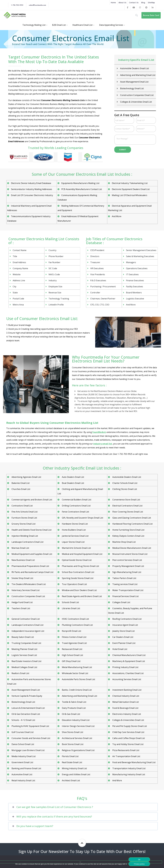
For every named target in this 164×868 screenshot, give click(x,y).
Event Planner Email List (124, 643)
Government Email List (22, 762)
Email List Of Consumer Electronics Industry (32, 195)
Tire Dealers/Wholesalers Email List (28, 584)
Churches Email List (21, 489)
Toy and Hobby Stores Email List (128, 744)
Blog (143, 3)
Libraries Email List (71, 608)
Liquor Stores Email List (73, 542)
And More (117, 216)
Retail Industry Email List (23, 780)
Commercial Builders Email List (76, 500)
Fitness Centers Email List (74, 637)
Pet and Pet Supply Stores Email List (129, 726)
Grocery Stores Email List (23, 524)
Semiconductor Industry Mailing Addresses (32, 189)
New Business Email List (23, 560)
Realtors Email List (20, 673)
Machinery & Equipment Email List (128, 661)
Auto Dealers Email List (73, 477)
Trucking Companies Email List (26, 643)
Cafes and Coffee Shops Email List (128, 738)
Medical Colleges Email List (24, 667)
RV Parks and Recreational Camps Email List (32, 572)
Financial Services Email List (125, 596)
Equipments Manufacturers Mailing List (80, 183)
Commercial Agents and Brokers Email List (32, 500)
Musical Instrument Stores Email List (130, 554)
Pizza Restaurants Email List (126, 750)
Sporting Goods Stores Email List (77, 578)
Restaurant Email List (72, 649)
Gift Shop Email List (71, 661)
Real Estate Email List (72, 762)
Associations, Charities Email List (128, 673)
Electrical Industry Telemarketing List (130, 183)
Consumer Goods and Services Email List (31, 738)
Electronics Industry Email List (126, 714)
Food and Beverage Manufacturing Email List (134, 762)
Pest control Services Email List (127, 560)
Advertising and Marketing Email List (138, 75)
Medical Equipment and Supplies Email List (32, 554)
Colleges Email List (121, 602)
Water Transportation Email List (128, 590)
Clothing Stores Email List (124, 489)
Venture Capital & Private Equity (27, 696)
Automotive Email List (22, 774)
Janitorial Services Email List (75, 536)
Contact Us (134, 3)
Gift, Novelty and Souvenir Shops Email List (82, 518)
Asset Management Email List (134, 82)
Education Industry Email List (75, 720)
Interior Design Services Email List (78, 726)
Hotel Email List (120, 649)
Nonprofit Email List (71, 631)
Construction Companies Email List (137, 95)
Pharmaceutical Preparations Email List (30, 566)
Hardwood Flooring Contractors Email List (132, 524)
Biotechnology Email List (132, 88)
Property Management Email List (128, 566)
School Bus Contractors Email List (78, 572)
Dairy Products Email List (74, 708)
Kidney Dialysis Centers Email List (128, 536)
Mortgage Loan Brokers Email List (28, 750)
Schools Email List (70, 602)
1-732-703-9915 (17, 5)
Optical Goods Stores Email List (76, 560)
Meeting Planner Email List (24, 649)
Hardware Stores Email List (75, 524)
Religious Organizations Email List (78, 750)
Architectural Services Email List (77, 738)
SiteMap (151, 3)
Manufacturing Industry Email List (128, 774)
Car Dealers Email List (123, 637)
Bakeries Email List (20, 483)
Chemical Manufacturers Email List (129, 655)
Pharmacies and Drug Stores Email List (80, 566)
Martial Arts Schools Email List (76, 548)
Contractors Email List (22, 506)
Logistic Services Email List (24, 655)
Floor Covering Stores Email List (127, 512)
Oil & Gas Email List (71, 714)
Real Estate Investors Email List (26, 661)
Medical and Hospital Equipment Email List (82, 554)
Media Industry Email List (23, 756)
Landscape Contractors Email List (27, 542)
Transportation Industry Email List (129, 768)
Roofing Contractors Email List (127, 619)
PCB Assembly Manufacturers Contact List (82, 189)
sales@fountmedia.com (37, 5)
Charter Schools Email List (125, 483)
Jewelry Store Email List (123, 631)
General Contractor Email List (25, 619)
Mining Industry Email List (74, 768)
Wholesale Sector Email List (75, 673)
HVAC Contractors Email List (75, 619)
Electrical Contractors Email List (127, 506)
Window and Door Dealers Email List (79, 590)
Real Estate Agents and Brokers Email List (82, 596)
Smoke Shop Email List (22, 578)
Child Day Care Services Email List (128, 732)
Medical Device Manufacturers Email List (131, 548)
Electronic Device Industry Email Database (31, 183)
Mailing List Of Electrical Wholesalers (130, 195)
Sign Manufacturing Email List (127, 572)
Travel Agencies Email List (74, 643)
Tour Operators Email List (74, 584)
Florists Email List (70, 756)
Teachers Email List (21, 608)
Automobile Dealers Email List (134, 68)
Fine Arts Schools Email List (24, 512)
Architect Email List (71, 780)
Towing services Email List (125, 584)
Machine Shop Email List (124, 542)
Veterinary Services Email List (25, 590)
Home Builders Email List (74, 530)
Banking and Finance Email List (26, 768)
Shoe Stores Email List (72, 732)
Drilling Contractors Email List (76, 506)
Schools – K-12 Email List (23, 720)
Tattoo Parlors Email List (124, 578)
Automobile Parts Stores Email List (78, 679)
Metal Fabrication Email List (125, 702)
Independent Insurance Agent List (28, 631)
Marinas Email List (20, 548)
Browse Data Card (151, 15)
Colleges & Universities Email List (136, 102)
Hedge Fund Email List (22, 602)
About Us (122, 3)
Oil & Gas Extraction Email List (25, 714)
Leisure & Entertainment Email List (28, 708)
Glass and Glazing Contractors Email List (131, 518)
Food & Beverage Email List (125, 708)
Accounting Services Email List (126, 679)
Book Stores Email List (72, 744)
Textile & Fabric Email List (74, 702)
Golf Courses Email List (22, 732)
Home (113, 3)
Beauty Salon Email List (22, 637)
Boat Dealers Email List (73, 483)
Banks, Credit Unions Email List (77, 690)
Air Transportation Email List (126, 756)
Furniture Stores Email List (24, 518)
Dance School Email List (23, 744)
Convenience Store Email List (126, 500)
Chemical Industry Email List (125, 696)
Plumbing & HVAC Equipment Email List (30, 726)
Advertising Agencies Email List (26, 477)
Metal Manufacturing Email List (77, 667)
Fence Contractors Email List (75, 512)
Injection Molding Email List (24, 536)
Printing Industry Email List (125, 667)
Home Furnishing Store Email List (128, 530)
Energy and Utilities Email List (76, 774)
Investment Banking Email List (127, 690)
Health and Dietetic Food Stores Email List (31, 530)
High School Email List (72, 655)
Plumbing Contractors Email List (77, 625)
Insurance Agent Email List (125, 625)
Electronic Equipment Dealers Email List (131, 189)
